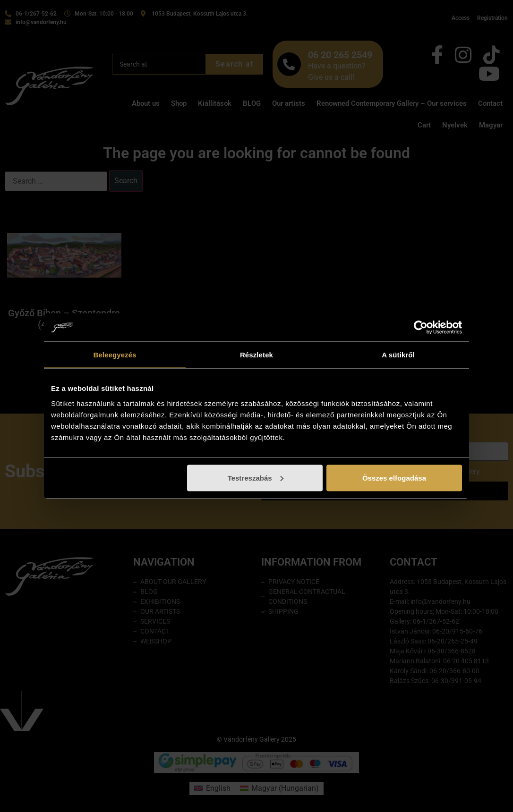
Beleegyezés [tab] (115, 355)
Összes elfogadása (394, 478)
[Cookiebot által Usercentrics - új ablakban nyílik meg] (421, 328)
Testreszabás (256, 478)
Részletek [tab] (256, 355)
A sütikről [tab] (398, 355)
